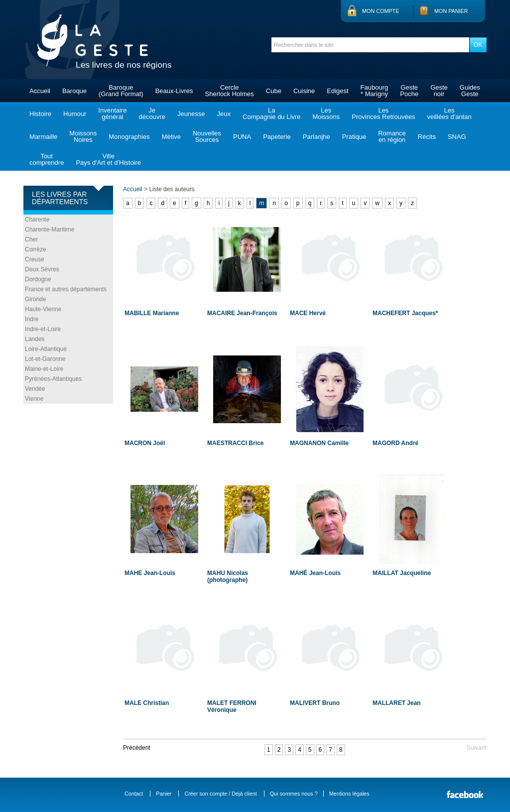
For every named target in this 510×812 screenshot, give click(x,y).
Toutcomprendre (47, 159)
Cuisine (304, 91)
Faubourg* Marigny (375, 91)
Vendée (35, 389)
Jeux (224, 114)
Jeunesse (191, 114)
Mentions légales (349, 794)
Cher (31, 239)
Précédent (137, 748)
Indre (32, 319)
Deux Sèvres (42, 269)
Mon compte (381, 11)
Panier (164, 794)
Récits (427, 137)
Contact (134, 794)
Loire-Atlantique (46, 349)
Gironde (36, 299)
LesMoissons (326, 114)
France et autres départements (66, 289)
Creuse (35, 259)
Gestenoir (439, 91)
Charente (37, 220)
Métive (171, 137)
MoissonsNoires (83, 136)
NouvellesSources (207, 136)
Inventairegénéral (112, 114)
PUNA (242, 137)
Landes (35, 339)
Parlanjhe (317, 137)
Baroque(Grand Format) (121, 91)
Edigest (337, 91)
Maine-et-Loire (44, 369)
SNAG (457, 137)
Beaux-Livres (174, 91)
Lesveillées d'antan (449, 114)
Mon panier (451, 11)
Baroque (74, 91)
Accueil (40, 91)
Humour (75, 114)
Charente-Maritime (50, 230)
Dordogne (38, 279)
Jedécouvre (152, 114)
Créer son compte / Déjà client (220, 794)
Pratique (354, 137)
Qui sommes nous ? (294, 794)
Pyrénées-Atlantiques (53, 379)
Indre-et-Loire (43, 329)
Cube (274, 91)
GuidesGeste (470, 91)
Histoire (40, 114)
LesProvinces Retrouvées (383, 114)
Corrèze (36, 249)
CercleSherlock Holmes (230, 91)
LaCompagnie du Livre (271, 114)
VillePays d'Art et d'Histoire (108, 159)
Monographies (129, 137)
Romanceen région (392, 136)
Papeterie (277, 137)
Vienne (34, 399)
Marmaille (43, 137)
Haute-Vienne (43, 309)
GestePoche (409, 91)
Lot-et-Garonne (45, 359)
